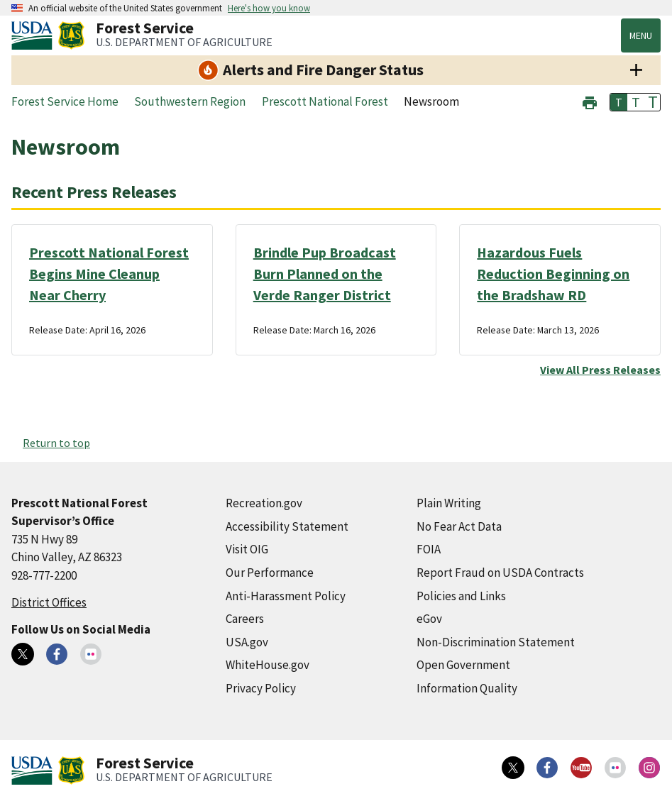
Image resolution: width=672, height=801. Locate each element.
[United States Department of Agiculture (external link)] (35, 35)
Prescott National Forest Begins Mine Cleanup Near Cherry (109, 274)
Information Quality (467, 688)
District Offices (49, 602)
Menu (641, 35)
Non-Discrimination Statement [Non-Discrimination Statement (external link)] (496, 642)
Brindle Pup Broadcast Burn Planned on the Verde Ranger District (325, 274)
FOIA (429, 549)
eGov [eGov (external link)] (429, 619)
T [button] (619, 102)
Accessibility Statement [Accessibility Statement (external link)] (287, 526)
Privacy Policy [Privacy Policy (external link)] (261, 688)
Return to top (56, 443)
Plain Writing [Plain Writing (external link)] (449, 503)
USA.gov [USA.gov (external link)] (247, 642)
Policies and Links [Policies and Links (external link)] (461, 596)
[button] (590, 101)
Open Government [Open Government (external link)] (463, 665)
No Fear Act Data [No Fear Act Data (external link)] (459, 526)
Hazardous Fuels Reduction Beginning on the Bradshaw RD (553, 274)
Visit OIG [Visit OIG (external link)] (247, 549)
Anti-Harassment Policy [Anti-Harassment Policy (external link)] (286, 596)
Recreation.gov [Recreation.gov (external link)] (264, 503)
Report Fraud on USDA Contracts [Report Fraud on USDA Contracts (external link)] (500, 573)
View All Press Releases (600, 370)
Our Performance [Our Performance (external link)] (270, 573)
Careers (245, 619)
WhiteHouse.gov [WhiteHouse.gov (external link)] (268, 665)
